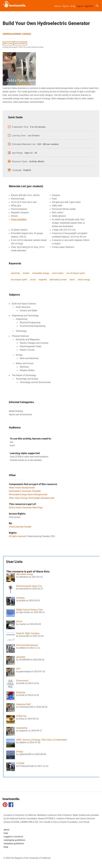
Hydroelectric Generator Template (25, 491)
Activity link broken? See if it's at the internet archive (23, 47)
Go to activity (20, 43)
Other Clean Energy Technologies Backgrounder (32, 498)
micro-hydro (58, 273)
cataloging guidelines (14, 840)
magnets (43, 280)
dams (72, 280)
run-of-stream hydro (76, 273)
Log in (80, 6)
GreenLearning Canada (17, 34)
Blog (73, 6)
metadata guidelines (14, 843)
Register (89, 6)
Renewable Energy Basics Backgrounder (28, 495)
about (57, 6)
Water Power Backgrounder (22, 488)
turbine (26, 273)
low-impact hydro (19, 280)
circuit (33, 280)
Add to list (8, 43)
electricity (15, 273)
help (6, 833)
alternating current (58, 280)
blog (6, 847)
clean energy (84, 280)
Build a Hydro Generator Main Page (26, 508)
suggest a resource (13, 837)
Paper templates (19, 219)
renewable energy (41, 273)
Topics (66, 6)
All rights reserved (17, 536)
